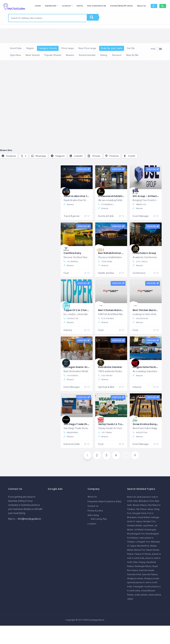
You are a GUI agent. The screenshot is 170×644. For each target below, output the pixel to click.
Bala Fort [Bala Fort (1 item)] (132, 516)
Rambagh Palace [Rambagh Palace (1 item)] (143, 585)
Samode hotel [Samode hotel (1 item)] (134, 593)
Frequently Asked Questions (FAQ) (105, 520)
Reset (41, 30)
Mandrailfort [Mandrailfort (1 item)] (143, 565)
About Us (158, 6)
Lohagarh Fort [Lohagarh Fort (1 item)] (143, 561)
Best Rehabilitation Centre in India (122, 264)
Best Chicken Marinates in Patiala (121, 323)
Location (83, 6)
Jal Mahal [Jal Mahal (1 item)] (139, 548)
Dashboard (67, 6)
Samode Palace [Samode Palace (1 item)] (150, 593)
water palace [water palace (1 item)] (141, 613)
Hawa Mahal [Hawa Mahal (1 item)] (144, 536)
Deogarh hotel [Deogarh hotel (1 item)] (139, 532)
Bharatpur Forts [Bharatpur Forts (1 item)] (146, 520)
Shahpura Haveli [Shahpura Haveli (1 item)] (135, 597)
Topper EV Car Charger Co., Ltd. (86, 323)
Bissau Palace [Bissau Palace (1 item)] (140, 524)
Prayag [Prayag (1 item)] (142, 581)
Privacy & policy (95, 529)
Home (54, 6)
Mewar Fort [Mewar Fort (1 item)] (140, 569)
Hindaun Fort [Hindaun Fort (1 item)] (149, 540)
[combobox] (48, 18)
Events (96, 6)
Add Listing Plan (99, 538)
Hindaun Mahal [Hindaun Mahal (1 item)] (134, 544)
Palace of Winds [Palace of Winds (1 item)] (143, 573)
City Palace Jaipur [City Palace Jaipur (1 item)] (145, 528)
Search (96, 18)
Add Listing (93, 534)
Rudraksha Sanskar (112, 382)
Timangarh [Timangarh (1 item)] (138, 605)
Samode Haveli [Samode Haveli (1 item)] (147, 589)
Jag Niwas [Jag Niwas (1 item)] (148, 544)
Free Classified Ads (113, 6)
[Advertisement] (65, 563)
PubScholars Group (146, 264)
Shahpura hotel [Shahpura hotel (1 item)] (152, 597)
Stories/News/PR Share (138, 6)
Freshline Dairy (74, 264)
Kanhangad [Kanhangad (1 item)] (150, 548)
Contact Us (93, 525)
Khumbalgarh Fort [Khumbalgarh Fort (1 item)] (136, 552)
